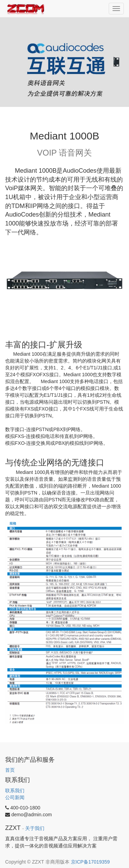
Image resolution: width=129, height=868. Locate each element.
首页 (10, 770)
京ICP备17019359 (90, 862)
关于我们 (35, 828)
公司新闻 (15, 797)
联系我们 (15, 791)
